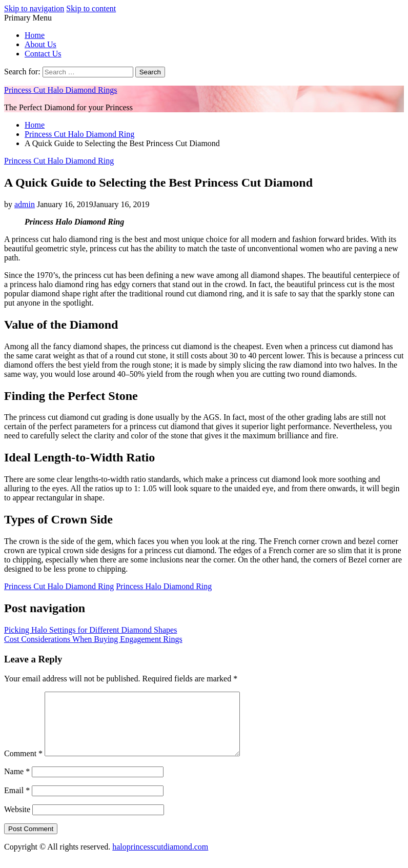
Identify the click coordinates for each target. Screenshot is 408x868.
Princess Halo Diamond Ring (164, 586)
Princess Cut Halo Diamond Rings (60, 90)
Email (17, 803)
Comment (23, 766)
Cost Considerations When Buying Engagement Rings (93, 639)
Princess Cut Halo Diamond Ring (59, 161)
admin (25, 204)
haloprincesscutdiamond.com (160, 859)
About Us (40, 44)
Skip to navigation (34, 8)
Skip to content (91, 8)
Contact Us (43, 54)
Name (17, 784)
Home (35, 35)
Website (17, 822)
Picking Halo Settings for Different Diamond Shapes (90, 630)
